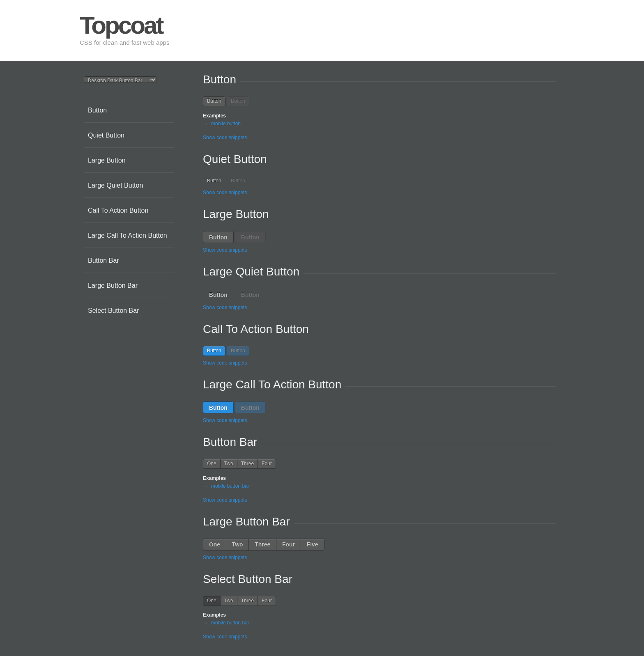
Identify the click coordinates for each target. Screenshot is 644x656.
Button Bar (103, 260)
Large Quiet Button (115, 185)
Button (97, 110)
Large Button (107, 160)
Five (313, 544)
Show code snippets (225, 138)
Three (247, 463)
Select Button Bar (114, 311)
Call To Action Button (118, 210)
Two (229, 463)
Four (267, 463)
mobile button (226, 124)
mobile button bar (230, 486)
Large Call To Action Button (128, 235)
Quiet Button (106, 135)
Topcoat (121, 25)
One (212, 463)
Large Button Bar (113, 286)
